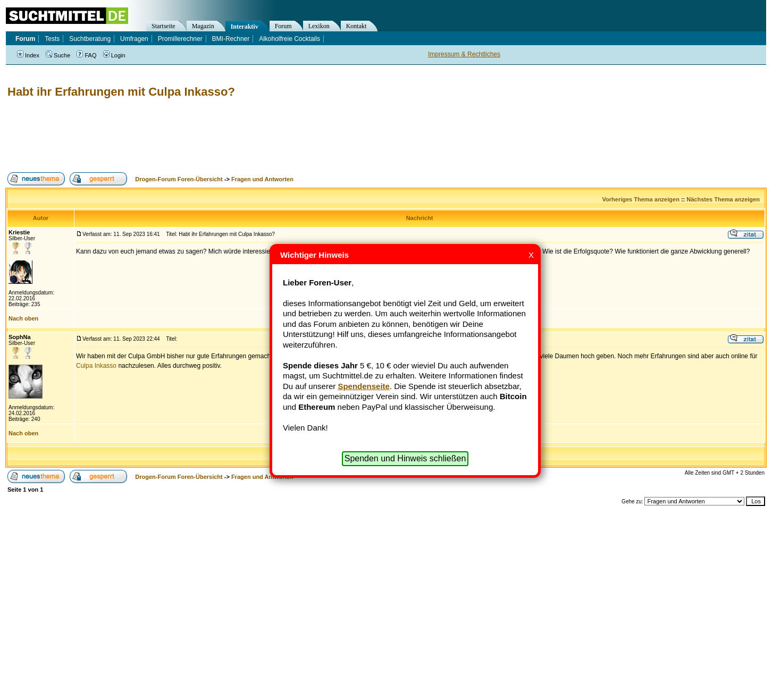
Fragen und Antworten (262, 179)
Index (28, 55)
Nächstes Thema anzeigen (723, 199)
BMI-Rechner (231, 39)
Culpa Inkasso (96, 366)
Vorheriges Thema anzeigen (641, 199)
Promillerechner (180, 39)
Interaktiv (245, 27)
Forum (283, 26)
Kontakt (356, 26)
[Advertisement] (199, 136)
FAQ (86, 55)
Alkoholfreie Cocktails (289, 39)
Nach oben (23, 318)
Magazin (203, 26)
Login (114, 55)
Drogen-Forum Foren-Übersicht (179, 179)
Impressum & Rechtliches (464, 54)
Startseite (163, 26)
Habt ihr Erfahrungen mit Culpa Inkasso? (121, 92)
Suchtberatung (90, 39)
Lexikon (319, 26)
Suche (58, 55)
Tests (52, 39)
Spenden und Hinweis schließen (405, 458)
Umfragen (134, 39)
